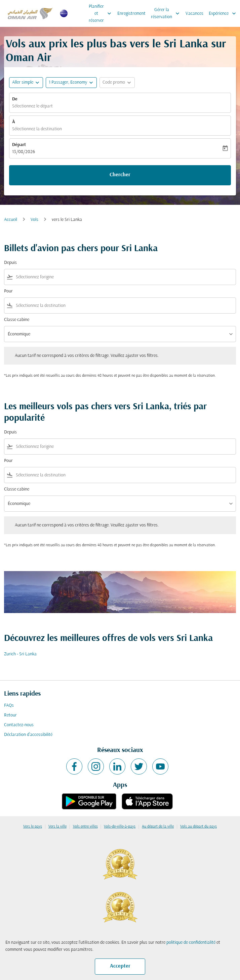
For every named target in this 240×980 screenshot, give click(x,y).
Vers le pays (33, 827)
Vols (34, 220)
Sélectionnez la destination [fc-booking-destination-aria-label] (37, 129)
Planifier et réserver (102, 13)
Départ (19, 145)
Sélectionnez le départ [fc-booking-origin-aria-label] (32, 106)
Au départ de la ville (158, 827)
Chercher (120, 175)
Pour (8, 291)
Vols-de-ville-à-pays (120, 827)
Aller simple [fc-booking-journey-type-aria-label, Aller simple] (23, 82)
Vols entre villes (85, 827)
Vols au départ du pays (198, 827)
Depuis (10, 263)
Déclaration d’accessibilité (28, 735)
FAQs (9, 706)
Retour (10, 715)
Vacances (194, 14)
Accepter (120, 966)
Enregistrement (131, 14)
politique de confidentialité (191, 943)
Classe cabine (17, 320)
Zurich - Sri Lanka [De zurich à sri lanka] (20, 654)
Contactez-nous (19, 725)
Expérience (224, 13)
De (15, 99)
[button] (71, 83)
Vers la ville (57, 827)
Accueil (11, 220)
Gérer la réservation (167, 13)
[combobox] (124, 277)
